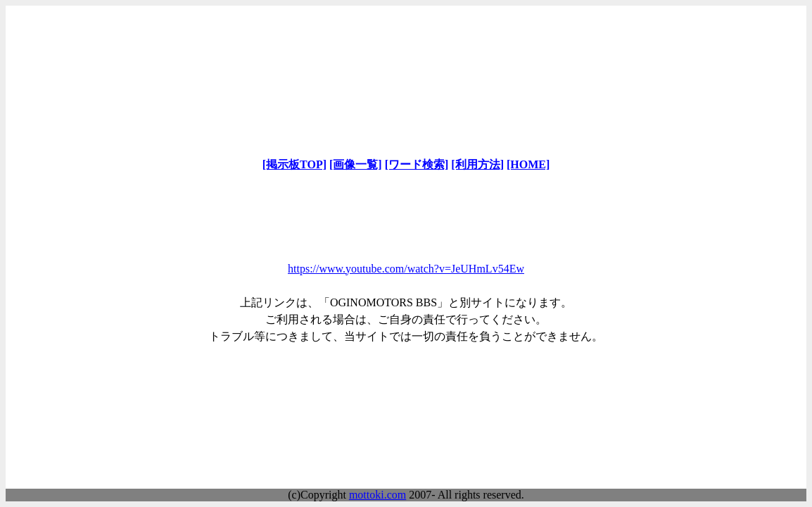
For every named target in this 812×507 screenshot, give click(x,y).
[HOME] (528, 164)
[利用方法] (477, 164)
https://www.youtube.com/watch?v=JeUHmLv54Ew (406, 269)
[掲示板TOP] (294, 164)
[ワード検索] (417, 164)
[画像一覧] (356, 164)
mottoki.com (378, 495)
